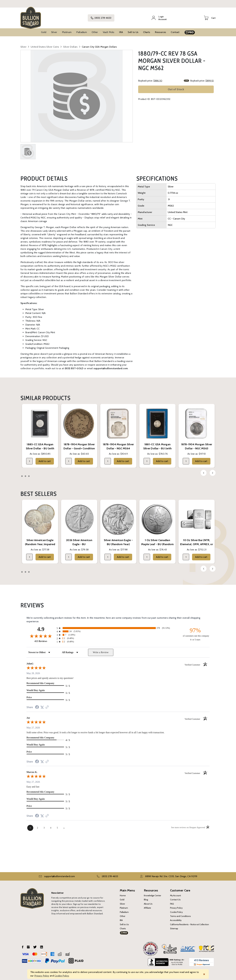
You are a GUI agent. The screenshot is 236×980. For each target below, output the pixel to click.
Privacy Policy (176, 905)
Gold (44, 29)
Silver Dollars (70, 44)
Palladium (82, 29)
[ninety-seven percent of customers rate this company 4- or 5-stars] (195, 631)
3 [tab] (29, 473)
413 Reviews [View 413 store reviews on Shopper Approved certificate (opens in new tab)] (45, 638)
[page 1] (30, 825)
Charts (147, 29)
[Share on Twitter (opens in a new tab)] (42, 705)
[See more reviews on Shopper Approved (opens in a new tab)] (47, 705)
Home (123, 893)
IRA (121, 29)
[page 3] (44, 825)
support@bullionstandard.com (60, 874)
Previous (204, 470)
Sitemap (174, 926)
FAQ (172, 901)
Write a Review (101, 650)
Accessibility (176, 918)
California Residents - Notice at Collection (189, 922)
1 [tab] (22, 473)
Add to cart (45, 458)
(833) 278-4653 (104, 17)
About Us (148, 901)
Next (213, 470)
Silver (54, 29)
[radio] (118, 625)
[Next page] (64, 825)
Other (95, 29)
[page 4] (51, 825)
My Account (175, 893)
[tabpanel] (40, 433)
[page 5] (57, 825)
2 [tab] (25, 473)
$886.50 (158, 78)
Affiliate (147, 905)
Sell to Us (133, 29)
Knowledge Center (152, 893)
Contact (175, 29)
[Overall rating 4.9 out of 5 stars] (41, 633)
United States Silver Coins (45, 44)
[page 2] (37, 825)
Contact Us (175, 897)
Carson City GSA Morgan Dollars (99, 44)
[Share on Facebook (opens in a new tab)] (37, 705)
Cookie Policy (176, 909)
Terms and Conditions (180, 913)
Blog (146, 897)
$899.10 (210, 78)
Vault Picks (109, 29)
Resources (160, 29)
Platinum (67, 29)
